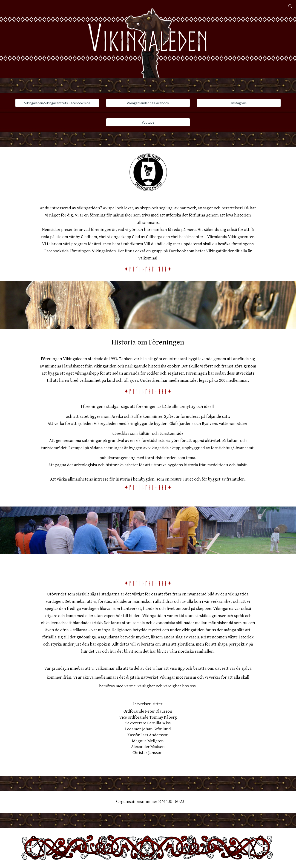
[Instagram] (239, 103)
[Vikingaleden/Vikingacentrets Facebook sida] (57, 103)
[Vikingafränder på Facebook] (148, 103)
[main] (148, 239)
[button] (290, 6)
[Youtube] (148, 122)
